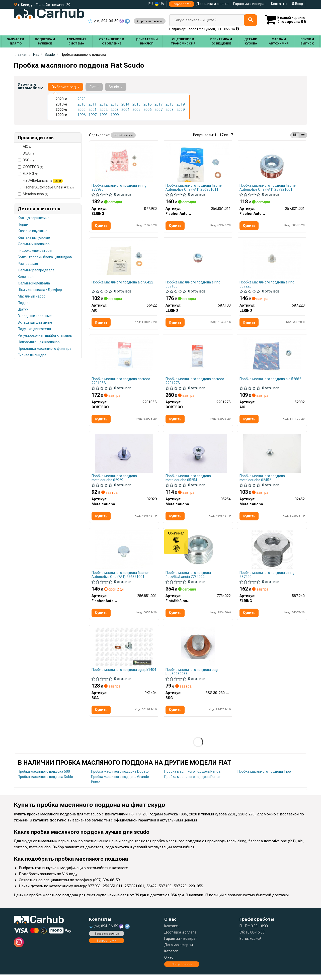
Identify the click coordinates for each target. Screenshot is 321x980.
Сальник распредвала (36, 270)
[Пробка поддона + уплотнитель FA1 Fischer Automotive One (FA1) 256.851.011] (198, 163)
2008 (170, 110)
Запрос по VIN (182, 4)
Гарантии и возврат (181, 944)
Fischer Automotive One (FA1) (46, 187)
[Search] (248, 20)
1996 (82, 115)
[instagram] (19, 948)
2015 (136, 104)
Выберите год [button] (65, 87)
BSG (26, 160)
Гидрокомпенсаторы (35, 251)
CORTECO (31, 167)
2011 (93, 104)
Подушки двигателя (34, 329)
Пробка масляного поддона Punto (192, 782)
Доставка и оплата (212, 4)
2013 (115, 104)
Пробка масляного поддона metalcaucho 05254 (188, 481)
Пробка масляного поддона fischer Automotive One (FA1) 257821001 (268, 188)
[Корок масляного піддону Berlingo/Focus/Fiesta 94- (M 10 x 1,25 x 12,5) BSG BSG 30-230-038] (198, 651)
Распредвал (28, 264)
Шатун (23, 309)
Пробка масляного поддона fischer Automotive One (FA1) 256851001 (121, 579)
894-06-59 (104, 21)
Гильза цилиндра (32, 355)
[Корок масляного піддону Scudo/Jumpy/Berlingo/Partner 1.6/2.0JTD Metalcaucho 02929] (124, 456)
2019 (181, 104)
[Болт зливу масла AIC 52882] (272, 358)
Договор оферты (179, 950)
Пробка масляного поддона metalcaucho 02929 (115, 481)
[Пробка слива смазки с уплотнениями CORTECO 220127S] (198, 358)
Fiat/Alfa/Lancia (40, 181)
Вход (298, 4)
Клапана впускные (33, 231)
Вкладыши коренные (35, 316)
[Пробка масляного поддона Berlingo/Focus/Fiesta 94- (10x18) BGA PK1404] (124, 651)
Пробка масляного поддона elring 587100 (193, 285)
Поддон (24, 303)
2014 (125, 104)
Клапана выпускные (34, 237)
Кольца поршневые (34, 218)
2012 (104, 104)
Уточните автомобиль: (30, 86)
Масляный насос (32, 296)
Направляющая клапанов (39, 342)
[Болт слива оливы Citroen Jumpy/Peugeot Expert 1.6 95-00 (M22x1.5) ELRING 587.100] (198, 260)
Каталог (171, 957)
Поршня (24, 224)
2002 (104, 110)
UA (159, 4)
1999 (115, 115)
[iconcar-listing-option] (303, 135)
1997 (93, 115)
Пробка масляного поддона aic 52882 (271, 381)
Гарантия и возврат (250, 4)
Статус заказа (182, 969)
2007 (158, 110)
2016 (147, 104)
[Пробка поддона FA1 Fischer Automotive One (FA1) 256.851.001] (124, 554)
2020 (82, 99)
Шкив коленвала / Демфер (40, 290)
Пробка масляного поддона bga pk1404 (118, 676)
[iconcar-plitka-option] (295, 135)
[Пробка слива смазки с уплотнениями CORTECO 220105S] (124, 358)
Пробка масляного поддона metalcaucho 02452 (262, 481)
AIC (25, 146)
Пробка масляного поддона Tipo (264, 777)
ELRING (28, 174)
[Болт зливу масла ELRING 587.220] (272, 260)
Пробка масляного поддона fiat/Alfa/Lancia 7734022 (188, 579)
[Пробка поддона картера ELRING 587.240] (272, 554)
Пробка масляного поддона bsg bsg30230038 (192, 676)
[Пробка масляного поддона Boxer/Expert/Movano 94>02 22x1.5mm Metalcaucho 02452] (272, 456)
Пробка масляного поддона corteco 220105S (121, 383)
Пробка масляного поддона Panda (192, 777)
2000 (82, 110)
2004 (125, 110)
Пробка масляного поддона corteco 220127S (195, 383)
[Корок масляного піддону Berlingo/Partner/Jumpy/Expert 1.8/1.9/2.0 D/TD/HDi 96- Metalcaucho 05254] (198, 456)
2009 (181, 110)
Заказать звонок (107, 939)
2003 (115, 110)
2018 (170, 104)
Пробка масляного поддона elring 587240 (267, 579)
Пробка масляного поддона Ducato (120, 777)
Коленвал (26, 277)
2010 (82, 104)
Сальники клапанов (34, 244)
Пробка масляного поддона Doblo (45, 782)
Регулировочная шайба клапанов (45, 335)
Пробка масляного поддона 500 (44, 777)
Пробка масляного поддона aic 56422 (123, 283)
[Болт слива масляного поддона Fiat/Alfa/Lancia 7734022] (198, 554)
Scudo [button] (115, 87)
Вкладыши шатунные (35, 322)
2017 (158, 104)
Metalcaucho (33, 194)
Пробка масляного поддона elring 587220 (267, 285)
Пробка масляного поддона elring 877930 (119, 188)
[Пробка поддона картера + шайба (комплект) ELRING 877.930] (124, 163)
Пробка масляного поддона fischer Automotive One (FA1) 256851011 (194, 188)
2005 (136, 110)
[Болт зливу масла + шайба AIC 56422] (124, 258)
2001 (93, 110)
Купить (102, 226)
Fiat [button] (94, 87)
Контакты (279, 4)
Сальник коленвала (34, 283)
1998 (104, 115)
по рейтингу (123, 135)
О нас (169, 963)
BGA (26, 153)
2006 (147, 110)
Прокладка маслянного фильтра (45, 349)
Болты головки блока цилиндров (45, 257)
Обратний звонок (150, 21)
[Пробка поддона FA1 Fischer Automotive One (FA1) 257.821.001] (272, 162)
